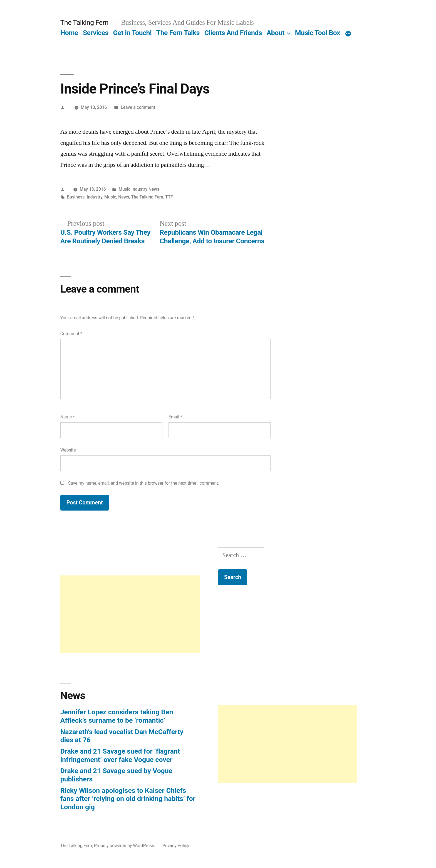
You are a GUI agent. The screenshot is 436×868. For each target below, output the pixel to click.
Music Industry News (139, 189)
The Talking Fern (84, 22)
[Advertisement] (130, 614)
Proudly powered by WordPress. (125, 846)
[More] (348, 34)
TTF (169, 197)
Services (96, 33)
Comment (71, 334)
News (124, 197)
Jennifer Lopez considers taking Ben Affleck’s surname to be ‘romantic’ (117, 716)
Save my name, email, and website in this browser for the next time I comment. (144, 483)
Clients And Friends (233, 33)
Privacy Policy (176, 846)
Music (110, 197)
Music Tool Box (318, 33)
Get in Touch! (132, 33)
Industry (95, 197)
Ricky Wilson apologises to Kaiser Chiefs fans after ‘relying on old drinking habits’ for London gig (128, 799)
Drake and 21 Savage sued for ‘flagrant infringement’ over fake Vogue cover (120, 755)
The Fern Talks (178, 33)
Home (69, 33)
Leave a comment (138, 107)
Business (76, 197)
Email (175, 417)
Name (68, 417)
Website (68, 450)
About (276, 33)
